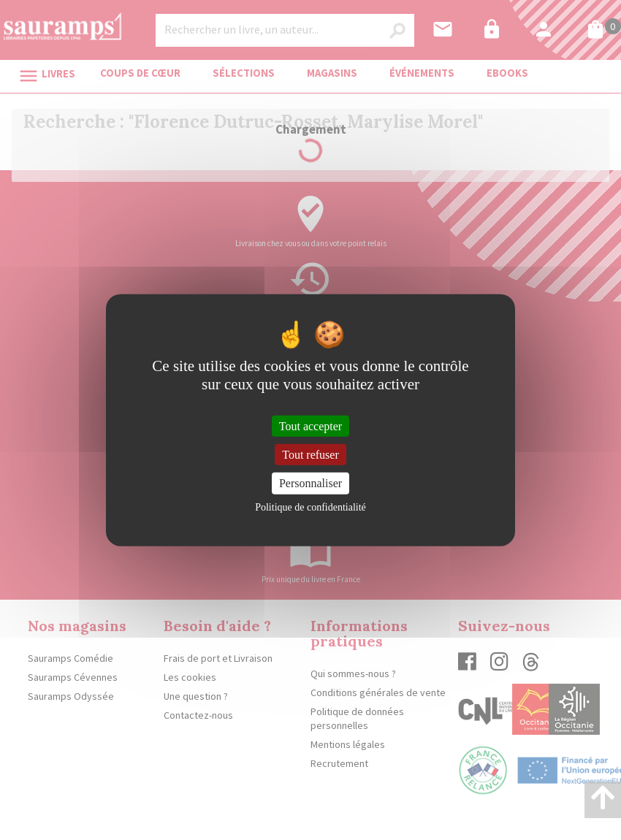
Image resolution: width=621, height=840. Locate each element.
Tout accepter (310, 426)
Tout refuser (310, 455)
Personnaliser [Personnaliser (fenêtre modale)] (310, 483)
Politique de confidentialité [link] (310, 507)
